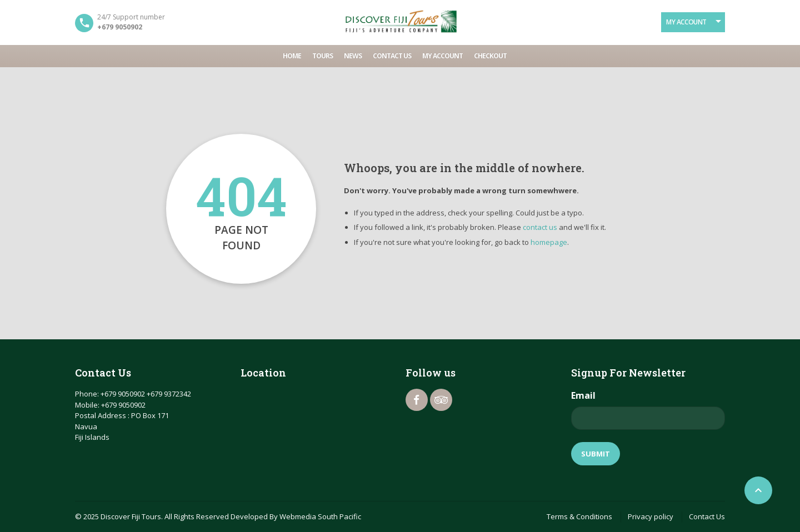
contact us (540, 227)
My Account (686, 22)
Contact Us (392, 56)
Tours (322, 56)
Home (292, 56)
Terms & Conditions (579, 516)
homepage (549, 242)
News (353, 56)
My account (442, 56)
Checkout (490, 56)
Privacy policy (651, 516)
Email (583, 395)
